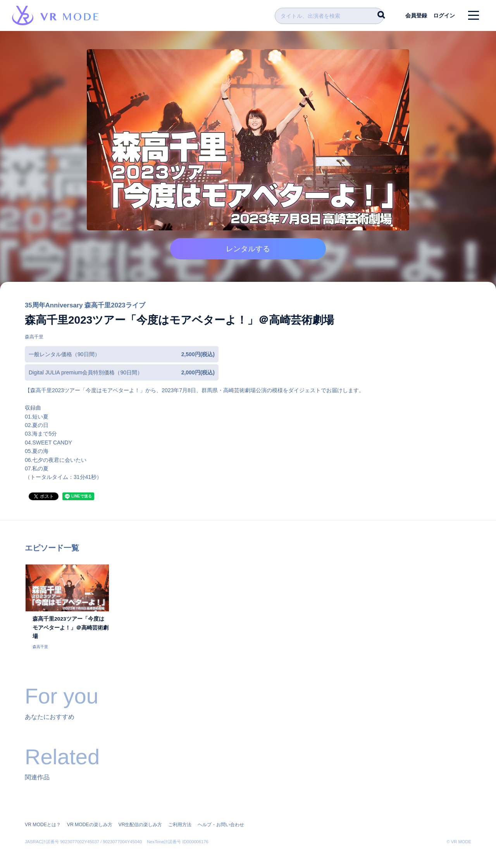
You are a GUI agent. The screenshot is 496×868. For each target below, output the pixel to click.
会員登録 (415, 15)
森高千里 (34, 339)
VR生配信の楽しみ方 (140, 816)
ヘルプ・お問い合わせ (220, 816)
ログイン (444, 15)
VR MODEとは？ (43, 816)
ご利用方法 (179, 816)
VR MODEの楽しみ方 (89, 816)
